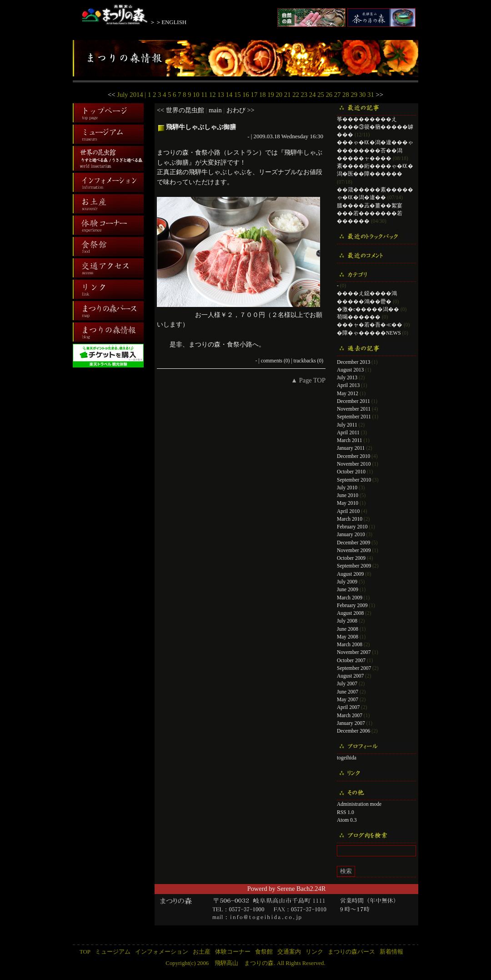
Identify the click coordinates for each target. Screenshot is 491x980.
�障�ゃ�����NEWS (369, 333)
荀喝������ (359, 317)
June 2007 (348, 692)
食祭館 (264, 952)
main (215, 110)
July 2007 (347, 683)
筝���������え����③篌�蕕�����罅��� (375, 127)
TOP (85, 952)
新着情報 (391, 952)
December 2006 (353, 731)
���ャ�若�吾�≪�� (370, 325)
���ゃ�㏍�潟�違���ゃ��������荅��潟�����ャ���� (375, 150)
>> (379, 95)
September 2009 (354, 566)
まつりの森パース (351, 952)
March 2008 (350, 644)
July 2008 (347, 621)
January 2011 (351, 448)
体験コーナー (233, 952)
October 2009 (351, 558)
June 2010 (348, 495)
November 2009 (354, 550)
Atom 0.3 (347, 820)
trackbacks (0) (308, 361)
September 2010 (354, 480)
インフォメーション (162, 952)
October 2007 (351, 660)
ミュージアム (113, 952)
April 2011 (348, 432)
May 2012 (348, 393)
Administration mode (359, 804)
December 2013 (353, 362)
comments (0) (276, 361)
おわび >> (240, 110)
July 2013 (347, 377)
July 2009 (347, 582)
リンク (314, 952)
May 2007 (348, 699)
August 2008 (350, 613)
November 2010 (354, 464)
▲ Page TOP (308, 380)
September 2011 (354, 417)
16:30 (316, 136)
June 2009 (348, 589)
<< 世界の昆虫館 (180, 110)
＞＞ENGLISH (168, 22)
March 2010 (350, 519)
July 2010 (347, 487)
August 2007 (350, 676)
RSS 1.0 (346, 812)
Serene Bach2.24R (301, 889)
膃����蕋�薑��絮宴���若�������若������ (370, 214)
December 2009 (353, 543)
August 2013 (350, 370)
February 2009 (352, 605)
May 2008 (348, 637)
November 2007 (354, 652)
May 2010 (348, 503)
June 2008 (348, 629)
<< (112, 95)
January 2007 (351, 723)
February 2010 (352, 527)
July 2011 (347, 425)
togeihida (347, 758)
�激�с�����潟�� (368, 309)
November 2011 (354, 409)
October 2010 (351, 472)
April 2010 (348, 511)
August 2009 (350, 574)
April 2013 (348, 385)
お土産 (202, 952)
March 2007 (350, 715)
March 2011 (350, 440)
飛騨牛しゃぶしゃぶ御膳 (201, 127)
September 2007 (354, 668)
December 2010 (353, 456)
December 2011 (353, 401)
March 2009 (350, 598)
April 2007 (348, 707)
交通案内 (289, 952)
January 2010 (351, 534)
